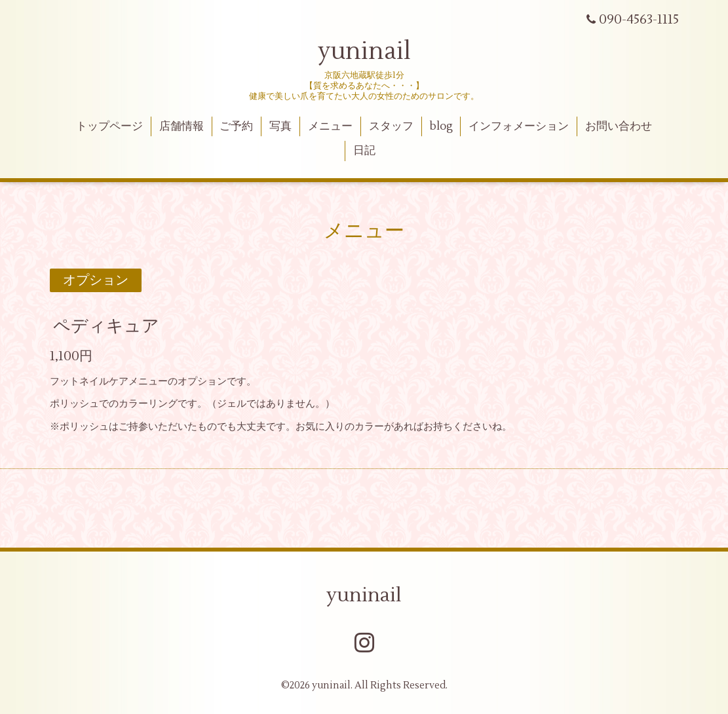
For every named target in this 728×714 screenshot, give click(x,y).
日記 (364, 151)
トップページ (109, 126)
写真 (280, 126)
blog (441, 126)
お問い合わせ (619, 126)
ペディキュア (106, 326)
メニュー (330, 126)
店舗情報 (182, 126)
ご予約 (236, 126)
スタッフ (391, 126)
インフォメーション (519, 126)
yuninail (364, 52)
